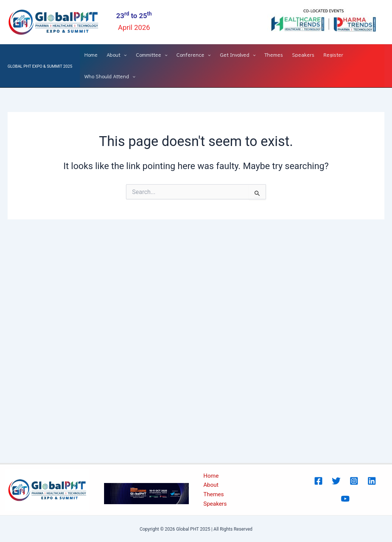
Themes (274, 55)
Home (91, 55)
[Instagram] (354, 481)
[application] (124, 55)
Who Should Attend (110, 77)
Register (333, 55)
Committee (152, 55)
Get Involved (238, 55)
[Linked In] (372, 481)
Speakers (303, 55)
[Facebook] (318, 481)
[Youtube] (345, 499)
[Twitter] (336, 481)
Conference (194, 55)
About (117, 55)
